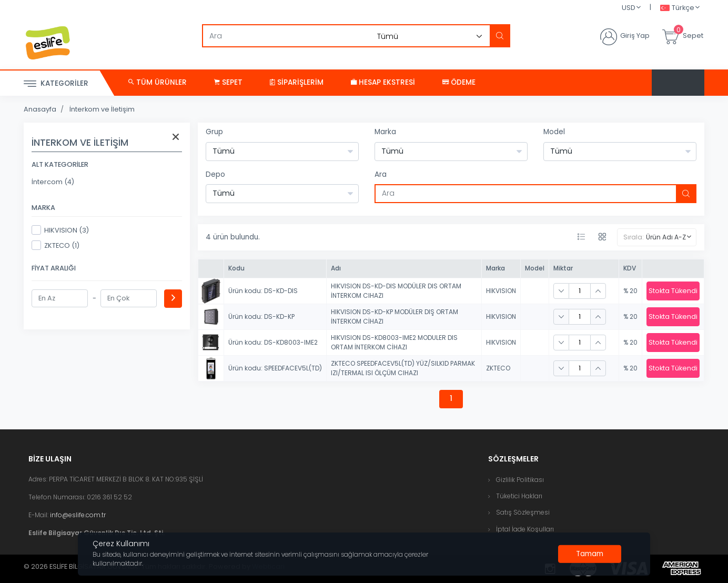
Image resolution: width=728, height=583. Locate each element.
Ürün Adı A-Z (666, 237)
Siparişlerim (297, 82)
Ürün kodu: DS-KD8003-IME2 (273, 342)
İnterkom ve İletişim (102, 109)
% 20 (630, 291)
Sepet (228, 82)
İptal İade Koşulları (525, 529)
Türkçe (677, 8)
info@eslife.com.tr (78, 515)
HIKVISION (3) (60, 230)
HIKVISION (501, 291)
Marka (385, 132)
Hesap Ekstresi (383, 82)
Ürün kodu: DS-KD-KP (261, 316)
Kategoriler (56, 84)
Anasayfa (40, 109)
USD (629, 8)
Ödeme (459, 82)
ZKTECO (498, 368)
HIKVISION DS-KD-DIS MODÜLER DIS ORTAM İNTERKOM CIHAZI (396, 291)
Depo (215, 174)
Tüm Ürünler (158, 82)
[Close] (590, 554)
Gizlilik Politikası (520, 480)
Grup (214, 132)
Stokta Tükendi (673, 291)
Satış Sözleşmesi (523, 512)
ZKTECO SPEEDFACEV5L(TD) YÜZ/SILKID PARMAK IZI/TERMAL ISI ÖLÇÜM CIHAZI (403, 368)
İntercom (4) (53, 182)
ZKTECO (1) (55, 245)
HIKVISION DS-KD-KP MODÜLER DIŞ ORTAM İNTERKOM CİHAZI (395, 316)
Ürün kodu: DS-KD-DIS (263, 291)
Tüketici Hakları (519, 496)
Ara (381, 174)
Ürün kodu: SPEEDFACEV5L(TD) (275, 368)
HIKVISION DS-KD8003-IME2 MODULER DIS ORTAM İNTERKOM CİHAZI (394, 342)
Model (554, 132)
